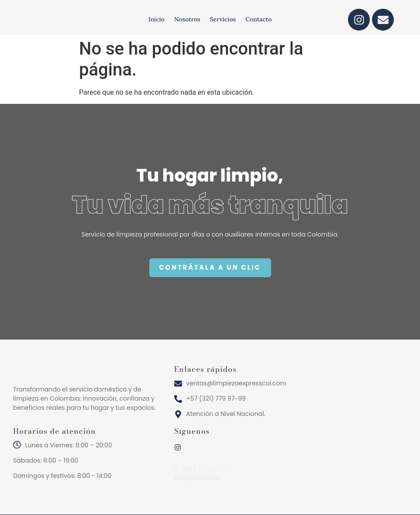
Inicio (157, 19)
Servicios (223, 19)
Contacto (258, 19)
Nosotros (187, 19)
